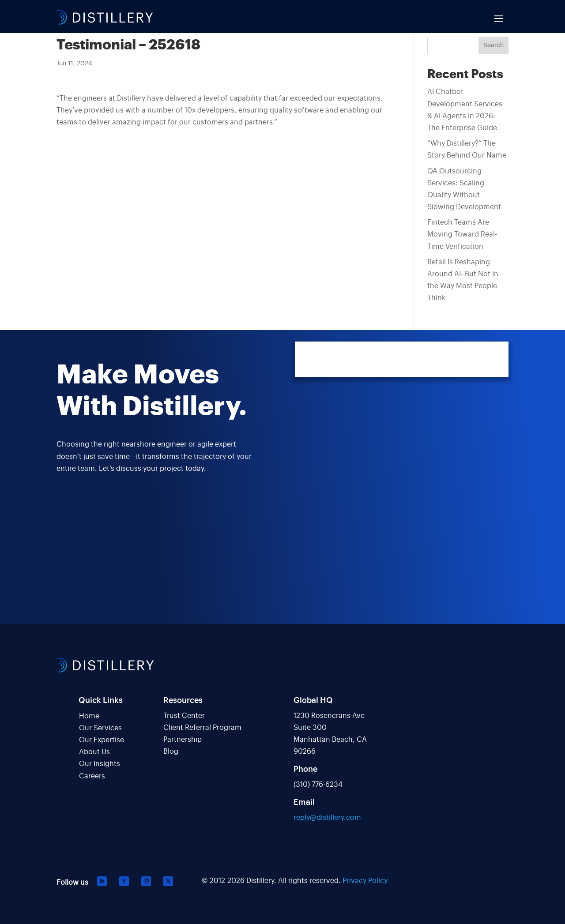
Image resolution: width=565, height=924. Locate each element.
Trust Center (184, 716)
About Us (94, 752)
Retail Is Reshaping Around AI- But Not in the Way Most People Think (463, 280)
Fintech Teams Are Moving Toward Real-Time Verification (462, 234)
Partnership (183, 740)
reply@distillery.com (327, 818)
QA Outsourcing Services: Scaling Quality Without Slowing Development (464, 189)
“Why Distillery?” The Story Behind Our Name (467, 149)
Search (493, 45)
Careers (92, 776)
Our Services (100, 728)
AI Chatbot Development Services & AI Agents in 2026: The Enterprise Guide (465, 110)
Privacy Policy (365, 881)
